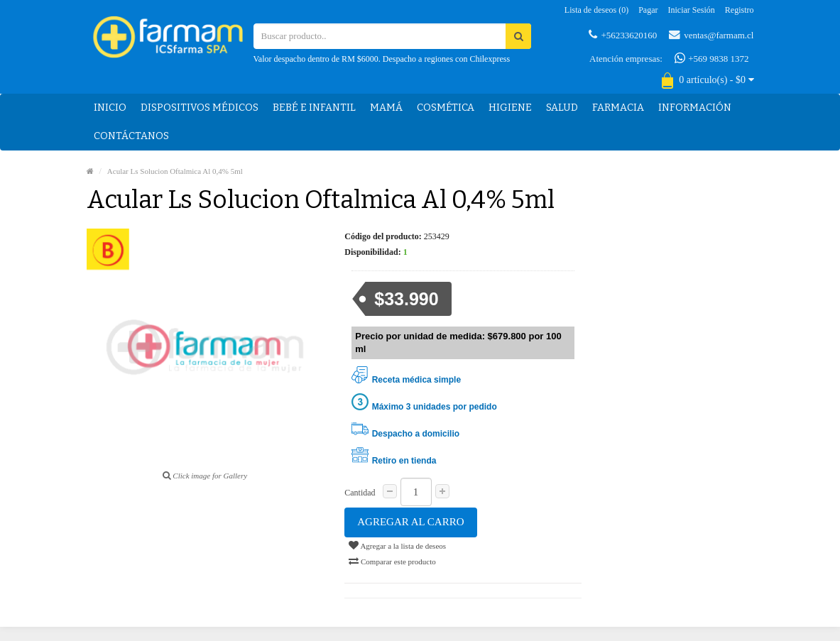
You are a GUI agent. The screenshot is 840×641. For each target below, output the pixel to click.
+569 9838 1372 (712, 58)
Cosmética (446, 108)
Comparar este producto (392, 561)
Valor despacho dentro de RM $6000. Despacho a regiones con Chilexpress (382, 59)
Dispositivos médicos (200, 108)
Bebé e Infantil (314, 108)
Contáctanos (131, 136)
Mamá (386, 108)
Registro (740, 10)
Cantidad (360, 493)
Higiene (510, 108)
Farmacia (618, 108)
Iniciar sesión (692, 10)
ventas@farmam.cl (711, 35)
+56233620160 (623, 35)
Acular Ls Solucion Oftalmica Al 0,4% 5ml (175, 171)
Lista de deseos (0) (596, 10)
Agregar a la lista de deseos (397, 545)
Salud (562, 108)
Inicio (110, 108)
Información (695, 108)
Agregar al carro (410, 522)
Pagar (648, 10)
